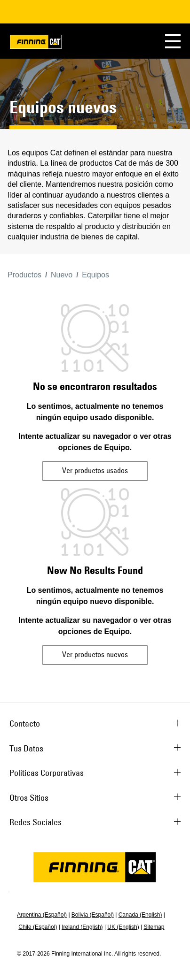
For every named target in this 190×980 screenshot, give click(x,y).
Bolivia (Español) (93, 915)
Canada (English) (140, 915)
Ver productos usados (95, 470)
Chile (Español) (38, 927)
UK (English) (123, 927)
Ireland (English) (82, 927)
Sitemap (154, 927)
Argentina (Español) (42, 915)
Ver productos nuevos (95, 654)
